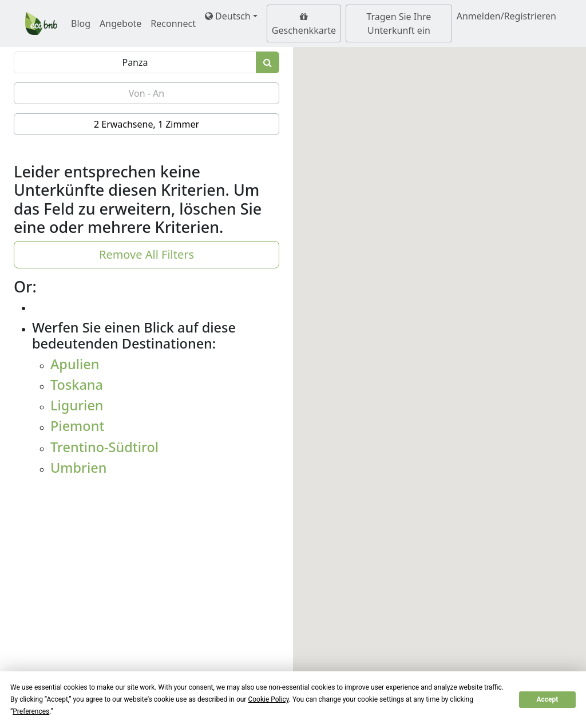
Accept (547, 699)
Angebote (120, 23)
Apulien (75, 364)
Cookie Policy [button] (268, 699)
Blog (81, 23)
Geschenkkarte (304, 24)
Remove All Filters (146, 254)
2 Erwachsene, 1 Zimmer (146, 124)
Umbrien (79, 468)
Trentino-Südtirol (104, 447)
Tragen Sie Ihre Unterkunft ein (399, 23)
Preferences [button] (31, 711)
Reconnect (173, 23)
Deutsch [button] (228, 16)
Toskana (77, 385)
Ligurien (77, 405)
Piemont (77, 426)
